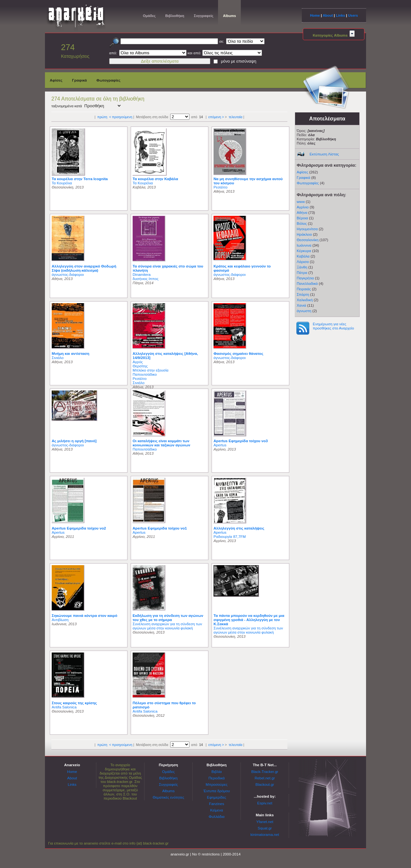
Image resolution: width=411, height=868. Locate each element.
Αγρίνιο (303, 207)
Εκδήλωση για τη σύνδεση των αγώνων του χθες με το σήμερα (168, 618)
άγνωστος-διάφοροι (68, 274)
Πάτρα (302, 272)
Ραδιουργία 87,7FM (230, 536)
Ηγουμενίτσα (307, 229)
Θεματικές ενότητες (168, 797)
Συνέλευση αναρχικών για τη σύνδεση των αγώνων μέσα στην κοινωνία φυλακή (167, 626)
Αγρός (138, 362)
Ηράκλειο (304, 234)
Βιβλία (216, 772)
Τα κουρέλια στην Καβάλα (155, 179)
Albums (229, 16)
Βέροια (302, 218)
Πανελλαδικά (307, 283)
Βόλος (302, 223)
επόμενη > (216, 117)
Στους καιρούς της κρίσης (74, 703)
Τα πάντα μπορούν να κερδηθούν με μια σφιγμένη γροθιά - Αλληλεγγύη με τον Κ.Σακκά (249, 620)
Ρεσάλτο (220, 187)
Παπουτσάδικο (145, 374)
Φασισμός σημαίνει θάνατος (238, 353)
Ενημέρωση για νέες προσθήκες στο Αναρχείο (333, 326)
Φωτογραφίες (108, 80)
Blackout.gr (265, 784)
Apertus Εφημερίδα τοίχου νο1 (160, 528)
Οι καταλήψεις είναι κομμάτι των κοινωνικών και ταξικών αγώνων (161, 443)
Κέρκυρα (304, 251)
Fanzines (217, 804)
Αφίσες (56, 80)
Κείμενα (217, 810)
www (301, 202)
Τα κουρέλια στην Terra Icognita (80, 179)
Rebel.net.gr (265, 778)
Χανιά (302, 305)
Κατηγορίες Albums (334, 35)
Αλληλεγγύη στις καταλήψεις (239, 528)
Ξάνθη (302, 267)
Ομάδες (149, 16)
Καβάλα (303, 256)
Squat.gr (265, 828)
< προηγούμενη (121, 117)
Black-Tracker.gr (265, 772)
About (328, 15)
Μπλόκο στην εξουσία (151, 370)
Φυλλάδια (217, 816)
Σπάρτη (303, 294)
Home (315, 15)
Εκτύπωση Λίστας (324, 154)
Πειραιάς (304, 289)
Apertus (220, 445)
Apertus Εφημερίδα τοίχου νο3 (241, 441)
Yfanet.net (265, 822)
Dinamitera (142, 274)
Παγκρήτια (305, 278)
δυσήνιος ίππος (145, 279)
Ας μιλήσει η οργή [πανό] (74, 441)
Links (341, 15)
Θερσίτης (140, 366)
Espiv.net (265, 803)
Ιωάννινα (304, 245)
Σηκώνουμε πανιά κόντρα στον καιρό (84, 615)
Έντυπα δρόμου (217, 791)
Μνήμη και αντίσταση (70, 353)
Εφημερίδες (217, 797)
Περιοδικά (217, 778)
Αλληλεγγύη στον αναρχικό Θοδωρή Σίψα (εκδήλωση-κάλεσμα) (84, 268)
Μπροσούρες (217, 784)
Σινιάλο (58, 358)
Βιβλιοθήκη (175, 16)
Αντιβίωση (60, 620)
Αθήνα (302, 212)
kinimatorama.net (265, 834)
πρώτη (102, 117)
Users (353, 15)
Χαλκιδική (305, 300)
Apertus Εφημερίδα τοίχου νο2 (79, 528)
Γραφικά (79, 80)
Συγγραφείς (204, 16)
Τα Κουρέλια (62, 183)
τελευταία (236, 117)
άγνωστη (304, 311)
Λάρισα (303, 262)
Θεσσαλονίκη (308, 240)
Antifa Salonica (64, 707)
